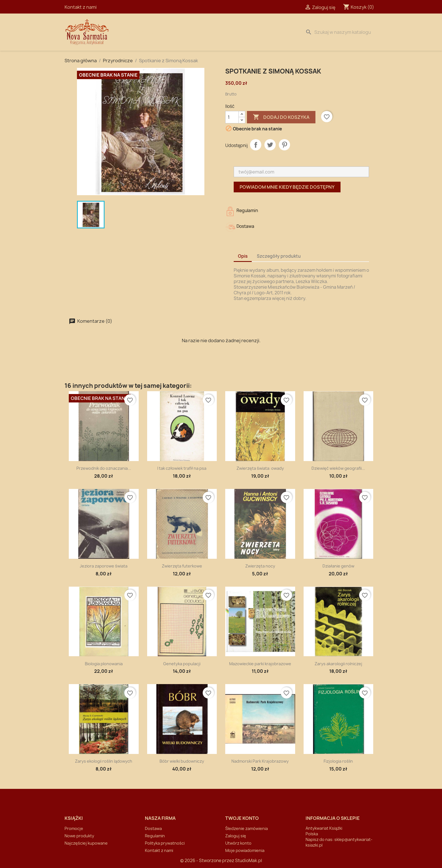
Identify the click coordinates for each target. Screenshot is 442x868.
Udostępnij (256, 145)
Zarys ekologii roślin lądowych (104, 761)
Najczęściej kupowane (86, 843)
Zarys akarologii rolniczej (338, 664)
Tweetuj (270, 145)
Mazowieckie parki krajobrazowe (260, 664)
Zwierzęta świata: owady (260, 468)
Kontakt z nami (81, 7)
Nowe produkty (79, 836)
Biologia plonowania (104, 664)
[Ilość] (232, 117)
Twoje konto (242, 818)
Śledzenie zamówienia (247, 828)
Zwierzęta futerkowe (182, 566)
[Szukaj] (340, 32)
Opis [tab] (243, 256)
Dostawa (183, 32)
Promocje (74, 828)
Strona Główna (145, 32)
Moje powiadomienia (245, 850)
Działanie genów (338, 566)
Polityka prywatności (165, 843)
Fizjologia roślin (338, 761)
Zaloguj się (236, 836)
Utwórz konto (238, 843)
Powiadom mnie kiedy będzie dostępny (287, 187)
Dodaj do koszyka (281, 117)
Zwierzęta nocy (260, 566)
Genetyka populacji (182, 664)
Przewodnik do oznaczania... (104, 468)
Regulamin (155, 836)
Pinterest (284, 145)
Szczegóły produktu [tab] (279, 256)
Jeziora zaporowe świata (104, 566)
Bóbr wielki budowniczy (182, 761)
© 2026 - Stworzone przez (208, 861)
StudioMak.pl (248, 861)
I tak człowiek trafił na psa (182, 468)
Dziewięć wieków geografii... (338, 468)
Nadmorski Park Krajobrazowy (260, 761)
